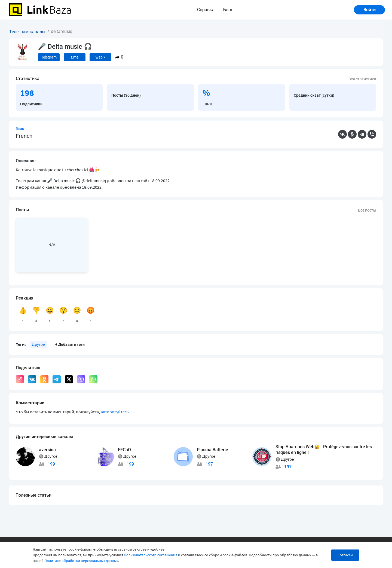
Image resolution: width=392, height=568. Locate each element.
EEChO (124, 450)
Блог (228, 10)
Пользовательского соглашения (151, 555)
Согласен (345, 555)
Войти (370, 10)
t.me (75, 57)
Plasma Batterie (212, 450)
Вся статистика (362, 79)
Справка (206, 10)
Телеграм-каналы (27, 32)
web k (100, 57)
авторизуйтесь (115, 412)
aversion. (48, 450)
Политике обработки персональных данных (81, 561)
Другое (38, 344)
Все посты (367, 210)
